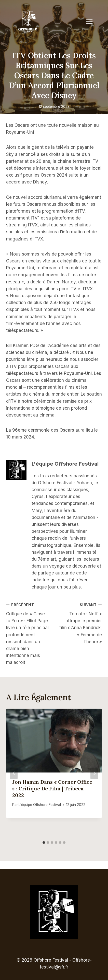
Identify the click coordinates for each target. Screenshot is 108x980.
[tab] (44, 843)
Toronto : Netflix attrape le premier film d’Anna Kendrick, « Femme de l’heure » (80, 623)
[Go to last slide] (14, 773)
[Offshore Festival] (28, 22)
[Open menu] (92, 22)
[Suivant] (94, 773)
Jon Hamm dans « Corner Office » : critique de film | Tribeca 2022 (52, 788)
